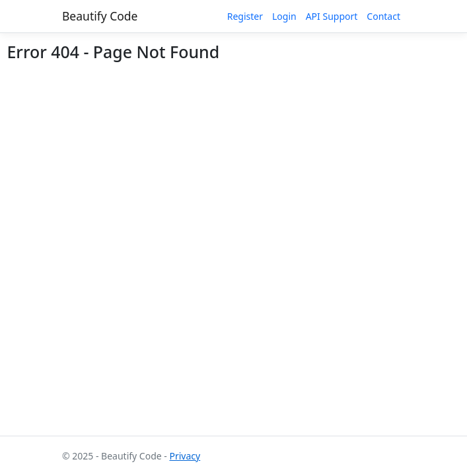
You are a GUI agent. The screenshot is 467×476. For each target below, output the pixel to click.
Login (284, 16)
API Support (332, 16)
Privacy (185, 456)
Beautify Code (100, 16)
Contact (383, 16)
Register (245, 16)
